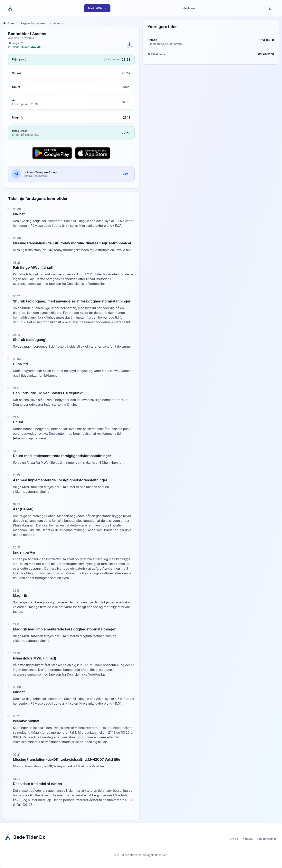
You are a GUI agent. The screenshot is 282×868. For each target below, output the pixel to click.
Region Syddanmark (34, 23)
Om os (234, 839)
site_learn (188, 8)
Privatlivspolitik (267, 839)
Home (9, 23)
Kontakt (248, 839)
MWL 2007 (97, 8)
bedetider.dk (133, 855)
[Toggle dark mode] (270, 8)
